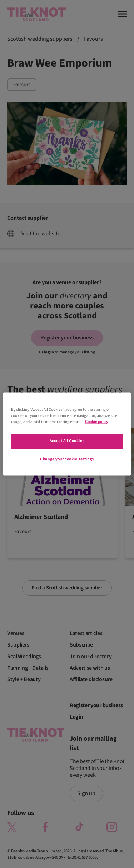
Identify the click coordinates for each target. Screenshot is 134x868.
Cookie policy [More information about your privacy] (96, 422)
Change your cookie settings (67, 459)
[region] (67, 434)
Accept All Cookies (67, 441)
